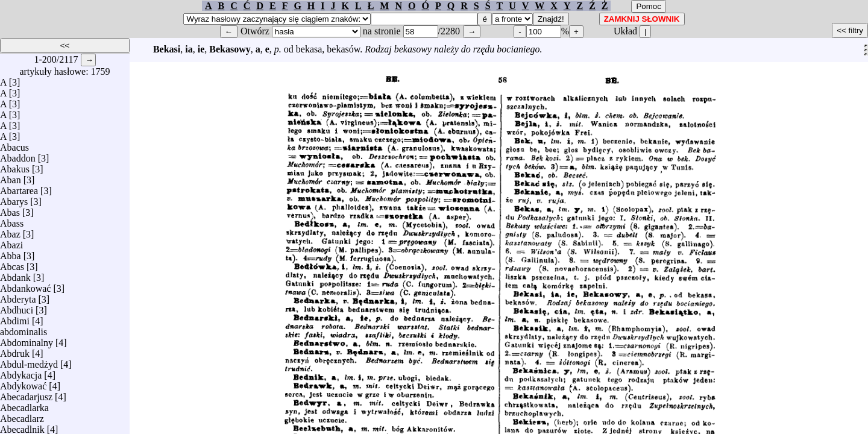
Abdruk (15, 351)
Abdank (15, 275)
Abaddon (18, 155)
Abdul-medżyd (29, 361)
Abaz (10, 231)
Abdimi (15, 318)
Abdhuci (17, 307)
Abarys (14, 199)
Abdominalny (27, 340)
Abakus (15, 166)
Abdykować (23, 383)
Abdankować (25, 285)
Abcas (12, 264)
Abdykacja (21, 372)
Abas (10, 209)
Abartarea (19, 188)
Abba (11, 253)
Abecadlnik (22, 426)
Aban (11, 177)
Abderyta (18, 296)
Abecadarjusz (26, 394)
